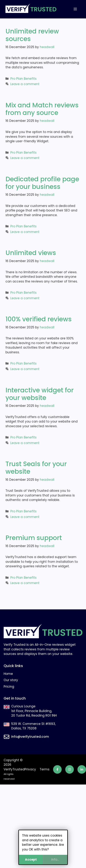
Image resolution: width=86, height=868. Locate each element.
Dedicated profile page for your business (42, 183)
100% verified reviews (39, 319)
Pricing (9, 687)
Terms (45, 769)
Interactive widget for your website (40, 394)
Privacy (30, 769)
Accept (31, 860)
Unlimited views (31, 253)
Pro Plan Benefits (23, 79)
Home (8, 674)
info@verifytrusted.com (30, 737)
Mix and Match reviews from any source (42, 109)
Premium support (34, 538)
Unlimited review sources (32, 35)
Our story (11, 680)
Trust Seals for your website (36, 468)
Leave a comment (25, 84)
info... (55, 860)
